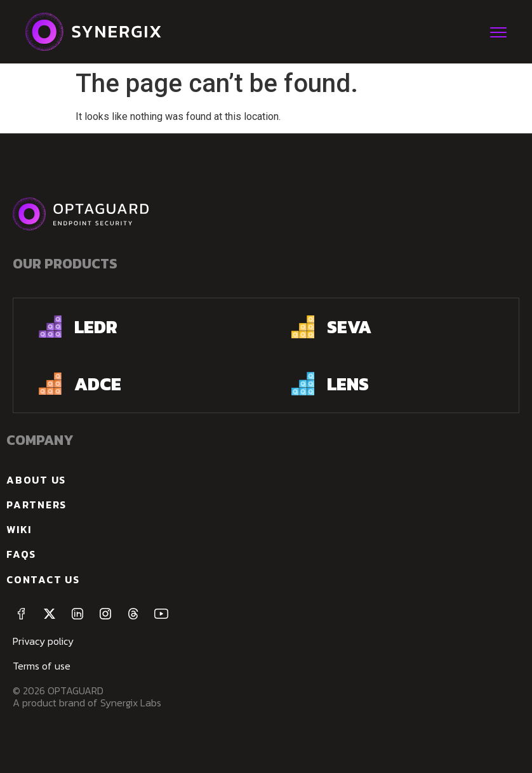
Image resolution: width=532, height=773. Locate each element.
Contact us (43, 579)
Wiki (19, 529)
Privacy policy (43, 641)
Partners (37, 505)
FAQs (21, 554)
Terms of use (42, 666)
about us (36, 480)
